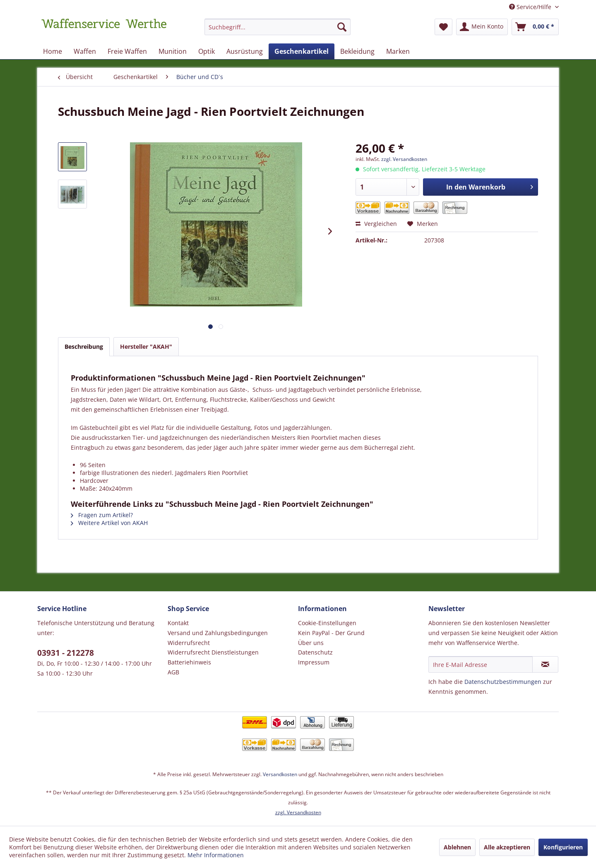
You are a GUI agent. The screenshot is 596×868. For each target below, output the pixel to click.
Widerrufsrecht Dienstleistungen (213, 652)
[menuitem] (278, 31)
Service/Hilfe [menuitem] (531, 7)
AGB (173, 672)
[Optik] (207, 51)
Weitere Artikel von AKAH (109, 523)
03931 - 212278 (66, 653)
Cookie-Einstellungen (327, 623)
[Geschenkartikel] (302, 51)
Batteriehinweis (189, 662)
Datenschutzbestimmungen (503, 682)
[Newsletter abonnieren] (545, 664)
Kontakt (178, 623)
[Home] (53, 51)
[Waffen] (85, 51)
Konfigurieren (563, 847)
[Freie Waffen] (127, 51)
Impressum (314, 662)
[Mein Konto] (482, 27)
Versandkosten (280, 774)
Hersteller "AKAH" (146, 346)
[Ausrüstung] (245, 51)
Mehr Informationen (216, 855)
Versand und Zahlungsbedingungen (218, 633)
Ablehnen (457, 847)
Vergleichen (376, 224)
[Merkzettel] (443, 27)
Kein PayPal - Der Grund (331, 633)
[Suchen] (342, 27)
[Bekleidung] (357, 51)
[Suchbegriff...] (278, 27)
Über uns (311, 643)
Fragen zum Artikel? (102, 515)
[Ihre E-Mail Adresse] (481, 664)
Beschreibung (84, 346)
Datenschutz (315, 652)
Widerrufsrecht (189, 643)
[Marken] (398, 51)
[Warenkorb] (535, 27)
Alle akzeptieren (507, 847)
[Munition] (173, 51)
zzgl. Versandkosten (404, 159)
